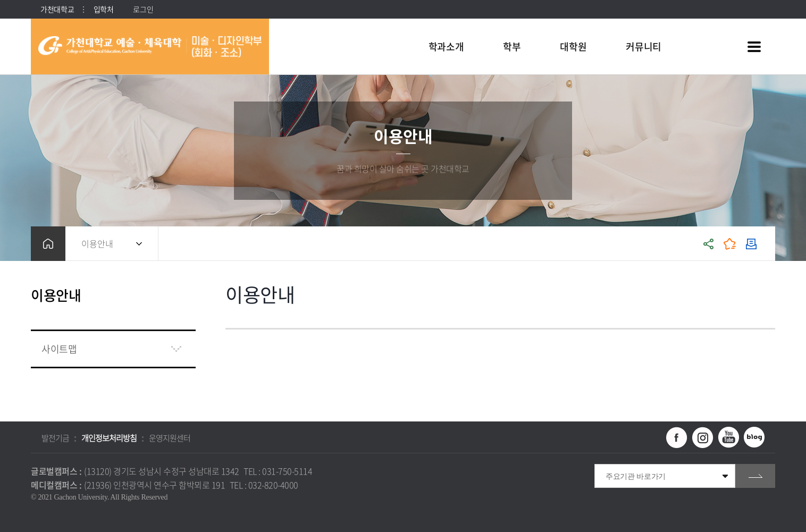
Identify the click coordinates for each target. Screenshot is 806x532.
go (755, 476)
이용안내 (97, 243)
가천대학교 (57, 9)
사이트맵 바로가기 (754, 47)
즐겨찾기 (730, 244)
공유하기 (709, 244)
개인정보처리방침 (109, 438)
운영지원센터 (170, 438)
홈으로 (48, 244)
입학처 (104, 9)
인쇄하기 (751, 244)
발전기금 (55, 438)
